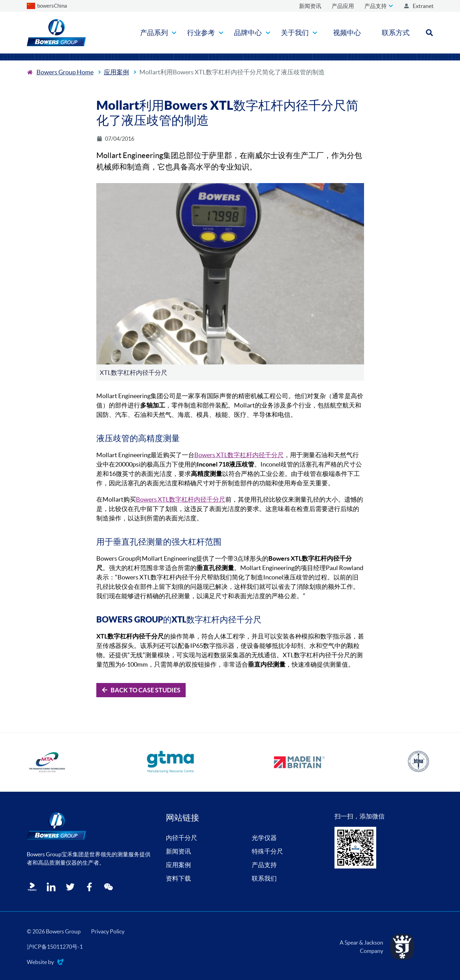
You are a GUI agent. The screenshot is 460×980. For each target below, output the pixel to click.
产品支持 (264, 865)
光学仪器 (264, 838)
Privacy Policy (108, 931)
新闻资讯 (178, 851)
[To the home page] (60, 72)
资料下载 (178, 878)
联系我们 (264, 878)
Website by (45, 962)
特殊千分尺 (267, 851)
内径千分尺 (181, 838)
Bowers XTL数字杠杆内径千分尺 (239, 455)
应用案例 (116, 72)
